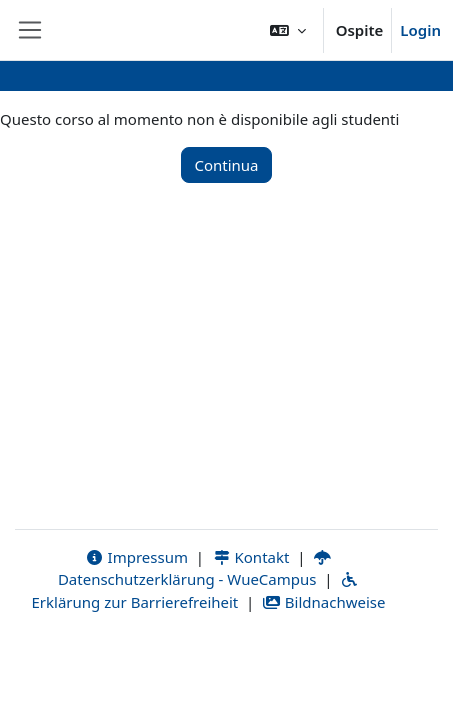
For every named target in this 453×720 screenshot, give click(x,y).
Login (420, 30)
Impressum (136, 557)
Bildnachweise (323, 602)
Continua (226, 165)
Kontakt (251, 557)
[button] (288, 30)
